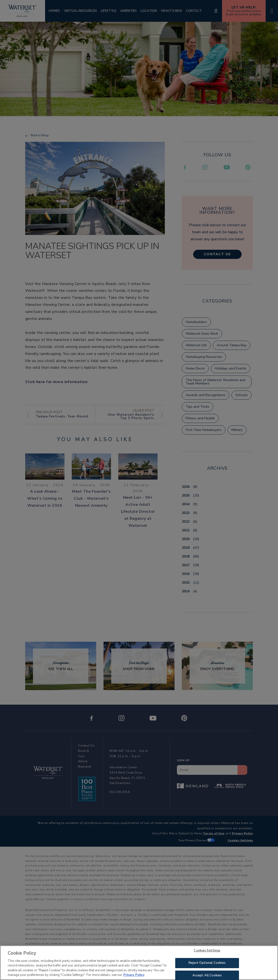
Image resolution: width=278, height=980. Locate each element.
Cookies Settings (207, 951)
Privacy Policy (134, 976)
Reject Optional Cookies (207, 964)
